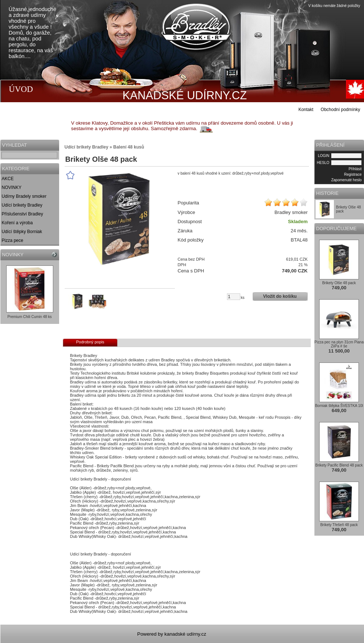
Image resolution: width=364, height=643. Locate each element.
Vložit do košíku (280, 296)
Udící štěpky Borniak (22, 232)
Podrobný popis (90, 342)
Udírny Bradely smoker (24, 196)
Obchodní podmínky (340, 110)
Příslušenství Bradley (23, 214)
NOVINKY (12, 187)
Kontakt (306, 110)
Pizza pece (13, 240)
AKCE (8, 179)
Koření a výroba (17, 223)
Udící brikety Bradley (22, 205)
